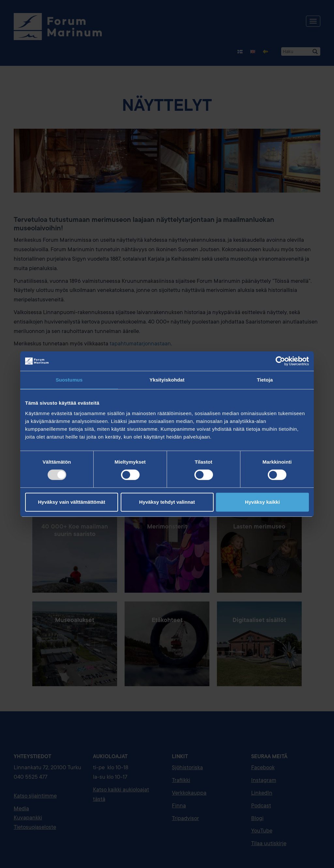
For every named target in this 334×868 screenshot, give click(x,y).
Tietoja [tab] (265, 380)
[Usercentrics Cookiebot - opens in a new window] (280, 361)
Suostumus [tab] (69, 380)
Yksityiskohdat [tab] (167, 380)
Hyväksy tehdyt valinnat (167, 502)
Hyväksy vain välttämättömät (72, 502)
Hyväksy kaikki (262, 502)
